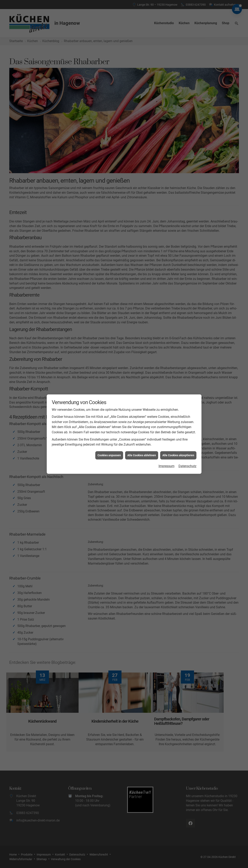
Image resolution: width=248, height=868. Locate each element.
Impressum (167, 409)
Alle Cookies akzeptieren (178, 398)
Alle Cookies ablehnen (142, 398)
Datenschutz (187, 409)
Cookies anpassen (109, 398)
